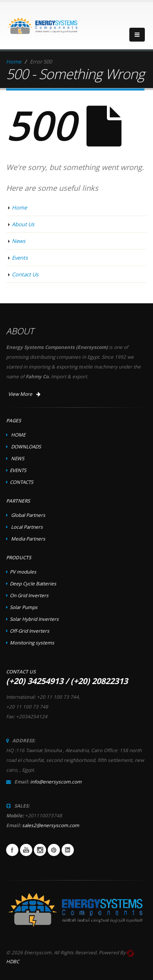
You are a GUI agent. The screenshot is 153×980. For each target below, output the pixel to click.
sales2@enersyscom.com (51, 825)
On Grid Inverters (29, 595)
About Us (23, 224)
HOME (18, 435)
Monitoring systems (32, 642)
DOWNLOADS (26, 446)
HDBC (13, 961)
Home (14, 62)
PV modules (23, 572)
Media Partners (28, 539)
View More (24, 394)
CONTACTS (21, 482)
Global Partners (28, 515)
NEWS (18, 458)
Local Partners (27, 527)
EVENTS (18, 470)
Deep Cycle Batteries (33, 583)
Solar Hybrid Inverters (34, 619)
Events (20, 258)
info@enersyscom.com (56, 781)
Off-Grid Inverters (30, 631)
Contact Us (25, 274)
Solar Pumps (24, 607)
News (19, 241)
